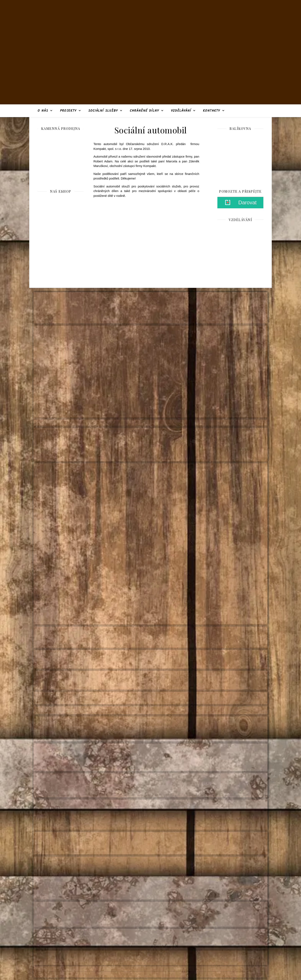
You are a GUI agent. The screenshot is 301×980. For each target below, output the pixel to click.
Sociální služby (103, 111)
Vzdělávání (181, 111)
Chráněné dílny (144, 111)
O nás (43, 111)
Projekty (68, 111)
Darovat (247, 202)
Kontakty (212, 111)
